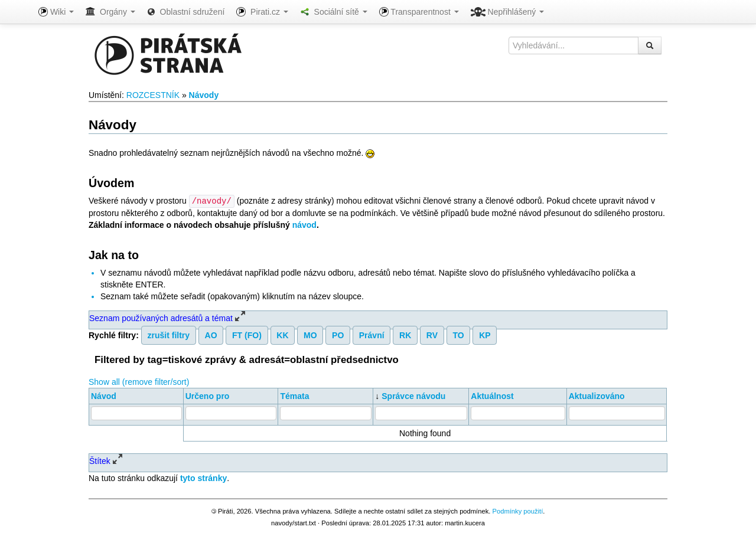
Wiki (56, 12)
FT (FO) (247, 335)
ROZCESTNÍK (153, 95)
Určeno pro (208, 395)
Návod (104, 395)
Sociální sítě (334, 12)
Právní (372, 335)
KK (282, 335)
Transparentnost (419, 12)
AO (211, 335)
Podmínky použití (517, 511)
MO (310, 335)
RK (405, 335)
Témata (294, 395)
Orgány (110, 12)
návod (304, 224)
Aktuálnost (492, 395)
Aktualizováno (597, 395)
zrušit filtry (169, 335)
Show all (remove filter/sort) (139, 381)
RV (432, 335)
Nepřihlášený (508, 12)
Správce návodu (413, 395)
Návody (204, 95)
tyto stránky (203, 478)
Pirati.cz (262, 12)
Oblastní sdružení (186, 12)
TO (458, 335)
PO (338, 335)
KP (485, 335)
